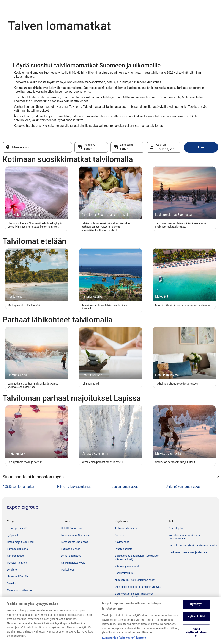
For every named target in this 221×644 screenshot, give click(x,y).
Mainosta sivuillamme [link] (20, 590)
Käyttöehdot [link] (122, 542)
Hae (201, 147)
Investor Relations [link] (17, 563)
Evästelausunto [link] (124, 549)
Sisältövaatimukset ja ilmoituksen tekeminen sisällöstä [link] (134, 596)
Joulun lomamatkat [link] (125, 487)
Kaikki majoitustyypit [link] (73, 563)
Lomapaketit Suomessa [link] (74, 542)
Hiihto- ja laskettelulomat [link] (74, 487)
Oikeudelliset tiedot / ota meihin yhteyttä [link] (138, 587)
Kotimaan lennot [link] (70, 549)
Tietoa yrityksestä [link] (17, 528)
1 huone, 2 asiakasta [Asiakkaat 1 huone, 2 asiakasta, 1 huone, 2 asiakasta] (169, 149)
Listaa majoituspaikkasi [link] (21, 542)
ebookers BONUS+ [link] (17, 577)
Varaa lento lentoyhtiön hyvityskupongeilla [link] (193, 546)
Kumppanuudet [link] (16, 556)
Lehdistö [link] (12, 570)
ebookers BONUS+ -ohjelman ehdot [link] (135, 580)
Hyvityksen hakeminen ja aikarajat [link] (188, 552)
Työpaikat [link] (13, 535)
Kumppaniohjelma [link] (17, 549)
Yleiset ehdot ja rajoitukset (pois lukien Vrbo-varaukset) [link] (137, 558)
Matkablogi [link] (67, 570)
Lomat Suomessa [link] (71, 556)
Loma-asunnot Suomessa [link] (76, 535)
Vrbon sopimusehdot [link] (127, 566)
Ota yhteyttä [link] (176, 528)
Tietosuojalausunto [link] (126, 528)
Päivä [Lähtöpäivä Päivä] (124, 149)
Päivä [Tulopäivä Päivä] (88, 149)
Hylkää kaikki (196, 621)
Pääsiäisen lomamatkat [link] (18, 487)
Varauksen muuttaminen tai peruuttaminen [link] (185, 537)
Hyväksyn (196, 609)
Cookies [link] (119, 535)
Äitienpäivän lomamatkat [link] (183, 487)
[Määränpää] (37, 147)
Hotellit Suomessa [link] (71, 528)
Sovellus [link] (12, 583)
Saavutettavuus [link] (124, 573)
